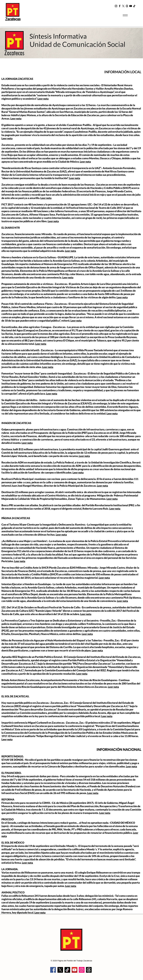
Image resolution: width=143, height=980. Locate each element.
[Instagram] (116, 6)
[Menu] (125, 15)
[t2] (127, 6)
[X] (123, 6)
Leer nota (43, 99)
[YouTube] (131, 6)
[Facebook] (120, 6)
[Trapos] (89, 970)
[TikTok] (134, 6)
